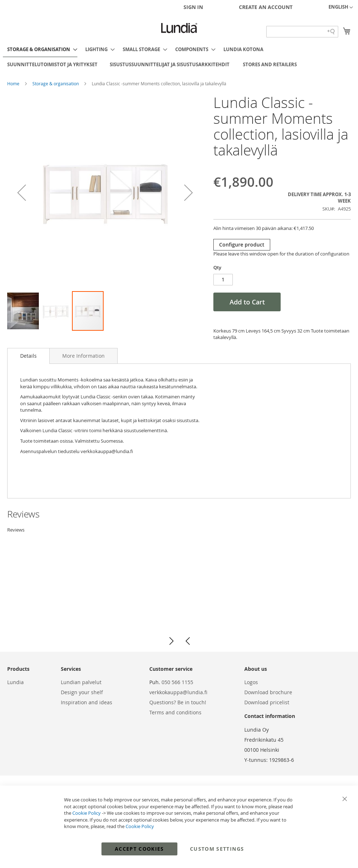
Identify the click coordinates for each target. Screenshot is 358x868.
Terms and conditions (175, 712)
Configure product (242, 245)
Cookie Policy (87, 813)
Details (28, 356)
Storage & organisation (56, 83)
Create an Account (266, 7)
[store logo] (179, 28)
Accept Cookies (139, 849)
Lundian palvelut (81, 682)
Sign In (193, 7)
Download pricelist (267, 702)
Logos (251, 682)
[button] (341, 8)
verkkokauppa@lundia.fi (178, 692)
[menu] (179, 57)
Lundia (15, 682)
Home (14, 83)
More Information (83, 356)
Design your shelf (82, 692)
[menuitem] (40, 50)
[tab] (28, 356)
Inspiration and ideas (87, 702)
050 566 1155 (177, 682)
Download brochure (268, 692)
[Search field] (302, 32)
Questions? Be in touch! (178, 702)
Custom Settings (217, 849)
